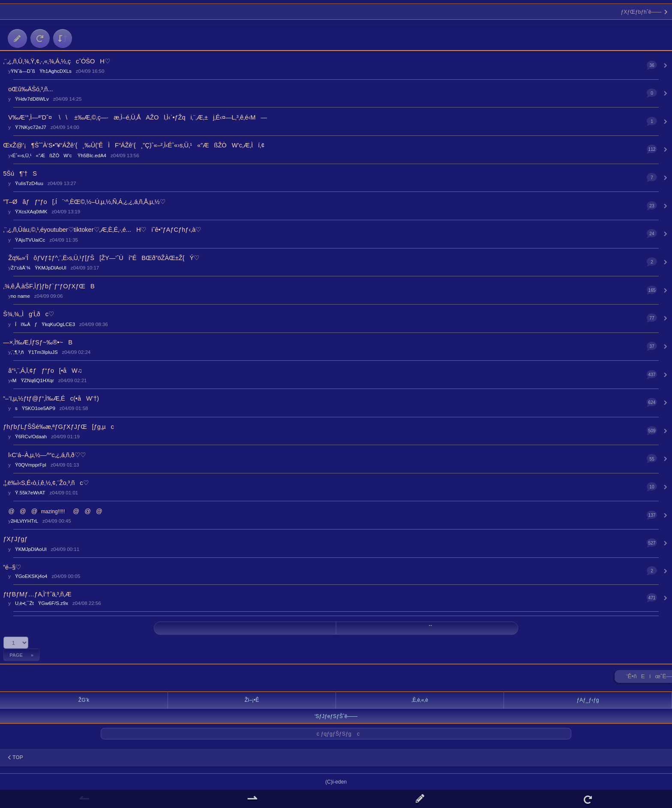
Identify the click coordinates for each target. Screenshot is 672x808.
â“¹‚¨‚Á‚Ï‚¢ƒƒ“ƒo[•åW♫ (42, 371)
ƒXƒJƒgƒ (18, 539)
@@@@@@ (52, 511)
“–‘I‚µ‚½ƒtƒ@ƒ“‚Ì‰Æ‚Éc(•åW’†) (51, 398)
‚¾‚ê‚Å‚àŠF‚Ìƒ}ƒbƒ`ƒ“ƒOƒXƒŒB (49, 286)
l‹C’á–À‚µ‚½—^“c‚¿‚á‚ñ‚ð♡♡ (44, 455)
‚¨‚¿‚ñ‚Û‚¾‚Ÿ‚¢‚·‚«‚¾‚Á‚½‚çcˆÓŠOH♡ (57, 61)
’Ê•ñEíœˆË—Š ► (649, 678)
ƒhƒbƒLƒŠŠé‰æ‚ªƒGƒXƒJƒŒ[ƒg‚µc (58, 427)
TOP (15, 757)
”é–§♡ (12, 567)
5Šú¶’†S (20, 174)
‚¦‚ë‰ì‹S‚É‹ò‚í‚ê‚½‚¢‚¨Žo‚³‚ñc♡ (46, 483)
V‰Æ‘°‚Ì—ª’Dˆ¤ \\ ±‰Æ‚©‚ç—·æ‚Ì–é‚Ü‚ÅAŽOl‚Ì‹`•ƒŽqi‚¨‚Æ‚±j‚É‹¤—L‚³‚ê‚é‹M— (135, 117)
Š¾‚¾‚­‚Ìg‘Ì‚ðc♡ (28, 314)
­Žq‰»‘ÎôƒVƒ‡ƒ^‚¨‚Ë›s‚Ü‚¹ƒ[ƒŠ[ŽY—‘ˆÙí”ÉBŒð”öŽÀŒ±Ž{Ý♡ (101, 258)
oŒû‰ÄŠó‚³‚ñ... (28, 89)
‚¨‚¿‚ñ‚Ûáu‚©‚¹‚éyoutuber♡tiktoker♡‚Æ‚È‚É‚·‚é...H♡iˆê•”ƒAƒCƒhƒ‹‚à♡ (102, 230)
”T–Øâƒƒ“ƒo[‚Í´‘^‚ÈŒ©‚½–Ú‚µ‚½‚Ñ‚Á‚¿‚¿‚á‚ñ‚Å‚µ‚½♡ (84, 202)
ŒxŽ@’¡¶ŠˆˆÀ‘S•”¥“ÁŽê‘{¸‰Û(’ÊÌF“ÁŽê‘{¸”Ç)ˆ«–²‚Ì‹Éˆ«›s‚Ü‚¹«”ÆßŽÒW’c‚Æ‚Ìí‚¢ (134, 145)
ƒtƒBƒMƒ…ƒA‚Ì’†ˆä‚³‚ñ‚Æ (37, 594)
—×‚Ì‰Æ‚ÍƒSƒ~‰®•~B (38, 342)
